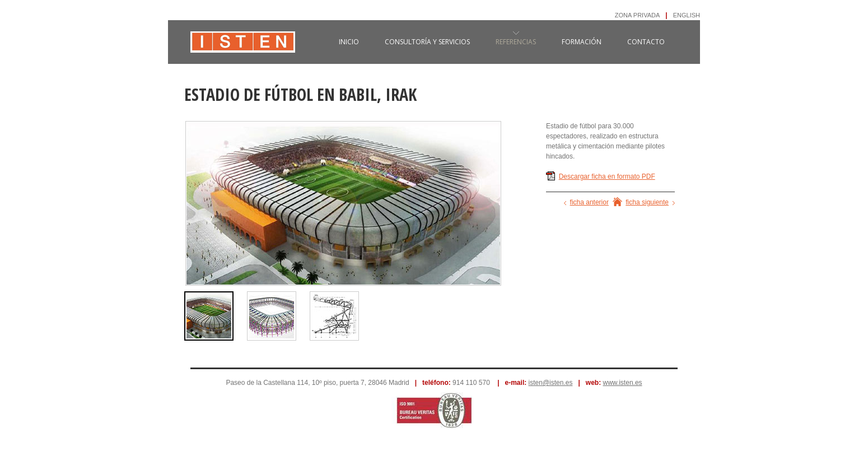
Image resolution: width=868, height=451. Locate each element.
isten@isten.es (551, 383)
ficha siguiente (647, 202)
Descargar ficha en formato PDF (607, 176)
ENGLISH (687, 15)
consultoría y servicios (427, 42)
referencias (516, 42)
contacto (646, 42)
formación (582, 42)
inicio (349, 42)
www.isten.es (623, 383)
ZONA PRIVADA (637, 15)
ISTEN (243, 48)
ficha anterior (589, 202)
